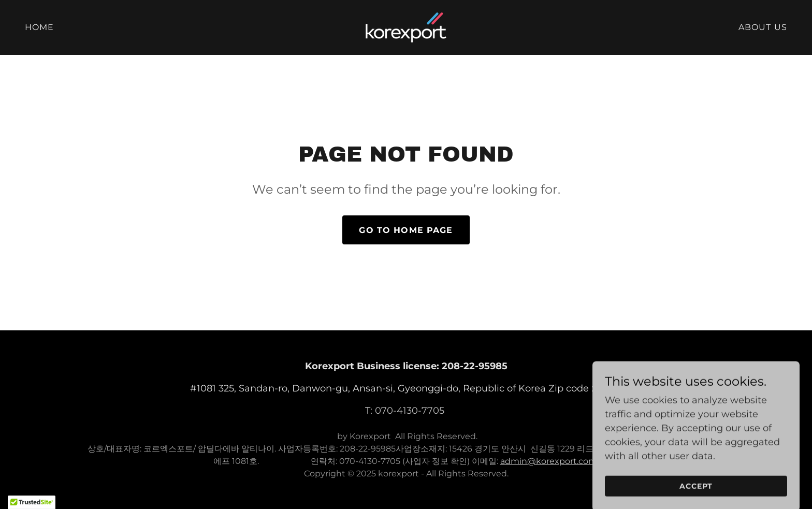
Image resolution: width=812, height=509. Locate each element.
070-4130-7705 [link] (410, 411)
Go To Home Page (406, 230)
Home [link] (40, 27)
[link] (406, 27)
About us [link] (763, 27)
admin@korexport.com (549, 461)
